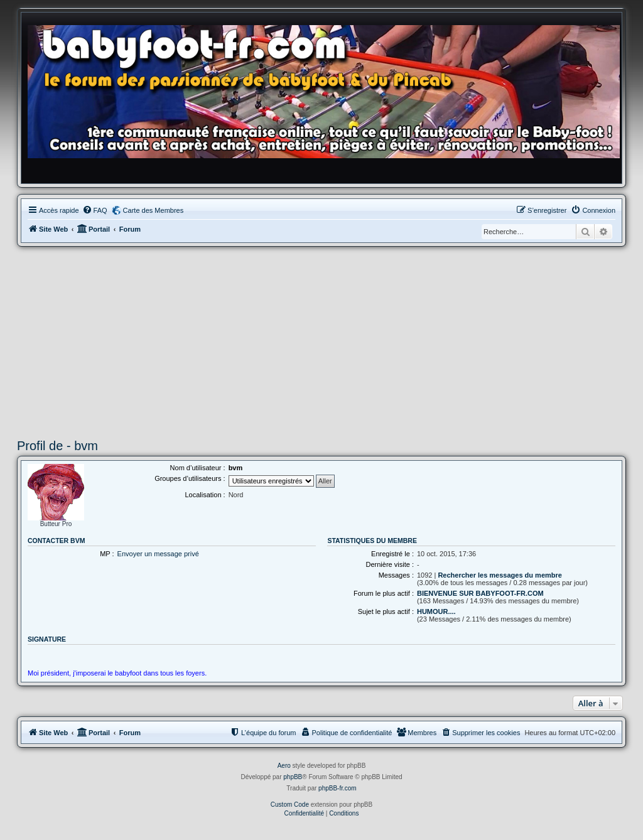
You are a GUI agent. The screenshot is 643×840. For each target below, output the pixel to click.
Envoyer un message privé (158, 554)
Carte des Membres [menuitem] (154, 210)
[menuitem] (95, 210)
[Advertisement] (321, 341)
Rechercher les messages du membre (500, 575)
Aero (284, 766)
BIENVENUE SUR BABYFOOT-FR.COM (480, 593)
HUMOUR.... (436, 611)
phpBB (293, 777)
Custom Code (290, 805)
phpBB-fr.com (338, 788)
